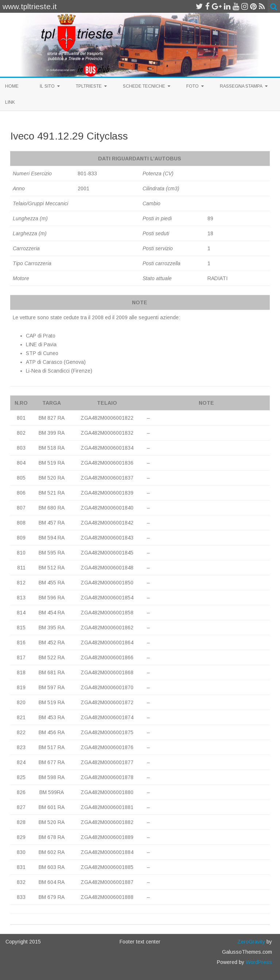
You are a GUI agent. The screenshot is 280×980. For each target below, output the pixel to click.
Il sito (47, 86)
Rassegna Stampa (241, 86)
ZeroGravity (251, 942)
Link (10, 102)
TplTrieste (89, 86)
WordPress (258, 962)
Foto (192, 86)
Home (12, 86)
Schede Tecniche (144, 86)
